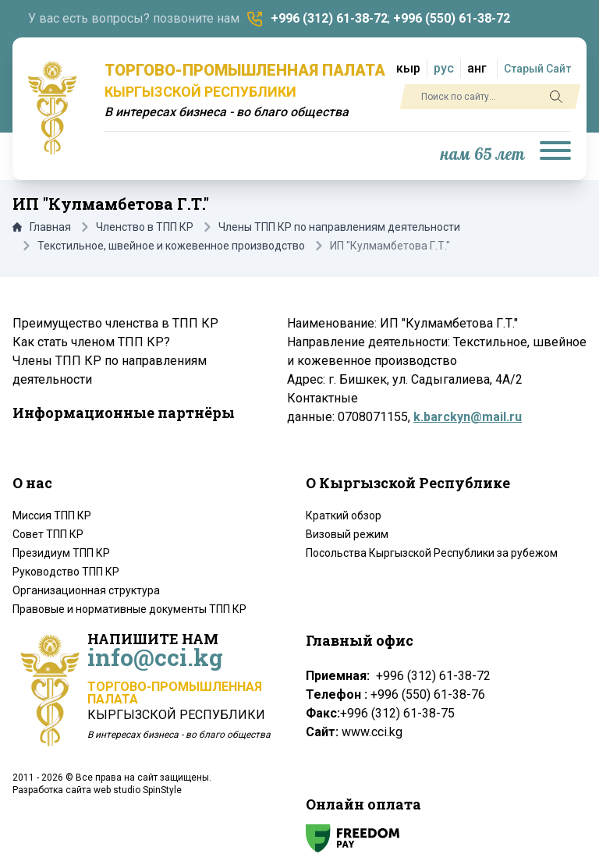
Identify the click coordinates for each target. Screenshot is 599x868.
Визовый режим (347, 534)
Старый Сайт (537, 69)
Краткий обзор (344, 515)
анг (477, 68)
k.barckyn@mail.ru (468, 417)
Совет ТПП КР (48, 534)
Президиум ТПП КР (61, 553)
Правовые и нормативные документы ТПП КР (129, 609)
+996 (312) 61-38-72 (329, 18)
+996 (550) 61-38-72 (452, 18)
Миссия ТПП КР (52, 515)
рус (444, 68)
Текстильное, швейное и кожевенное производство (171, 246)
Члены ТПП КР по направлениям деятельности (339, 227)
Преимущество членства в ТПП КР (115, 323)
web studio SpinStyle (138, 790)
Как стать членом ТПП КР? (91, 342)
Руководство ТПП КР (66, 572)
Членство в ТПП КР (145, 227)
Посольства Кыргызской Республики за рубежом (432, 553)
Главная (42, 227)
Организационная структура (86, 590)
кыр (408, 68)
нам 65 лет (483, 155)
